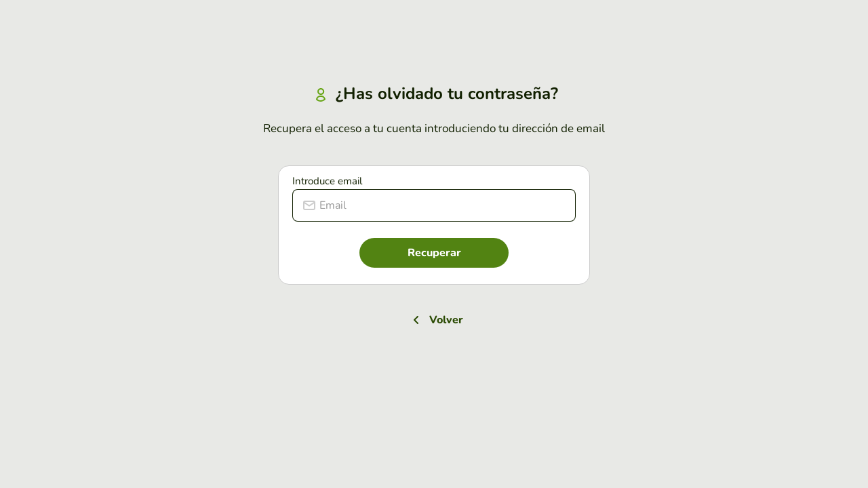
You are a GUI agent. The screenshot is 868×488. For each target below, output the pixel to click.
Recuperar (434, 253)
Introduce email (327, 181)
